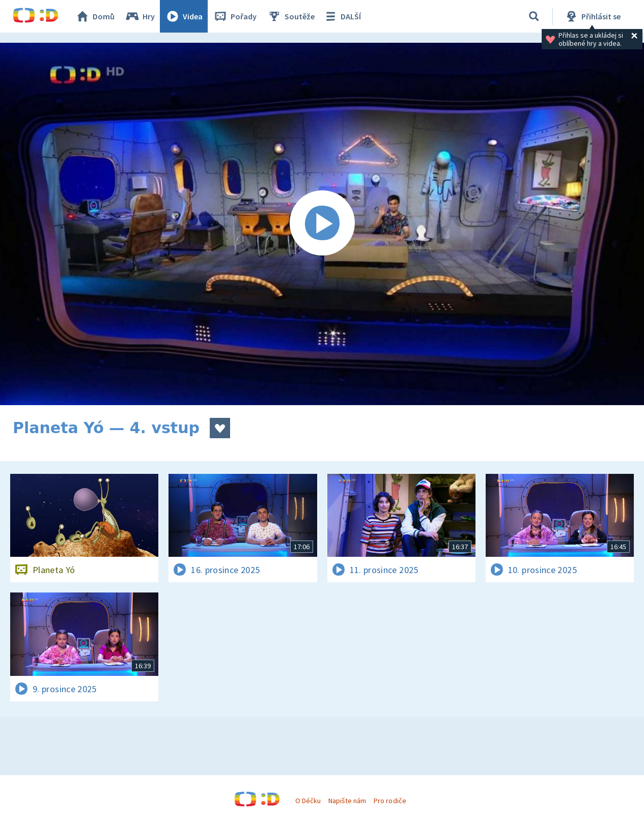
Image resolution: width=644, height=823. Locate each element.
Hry (140, 16)
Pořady (235, 16)
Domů (95, 16)
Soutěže (291, 16)
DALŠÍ (342, 16)
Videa (184, 16)
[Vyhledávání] (534, 16)
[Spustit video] (322, 224)
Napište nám (347, 801)
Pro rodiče (390, 801)
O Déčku (308, 801)
